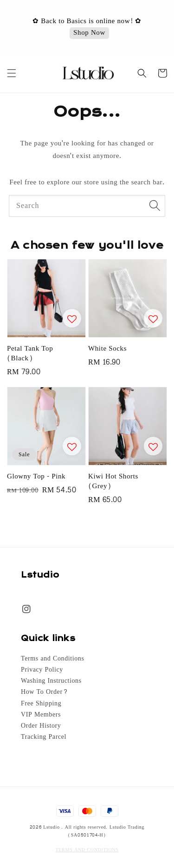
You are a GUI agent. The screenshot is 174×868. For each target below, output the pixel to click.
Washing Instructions (51, 681)
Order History (41, 726)
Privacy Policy (42, 670)
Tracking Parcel (44, 737)
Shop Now (89, 33)
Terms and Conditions (52, 659)
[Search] (155, 206)
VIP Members (41, 715)
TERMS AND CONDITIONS (87, 850)
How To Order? (44, 692)
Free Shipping (41, 704)
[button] (12, 73)
